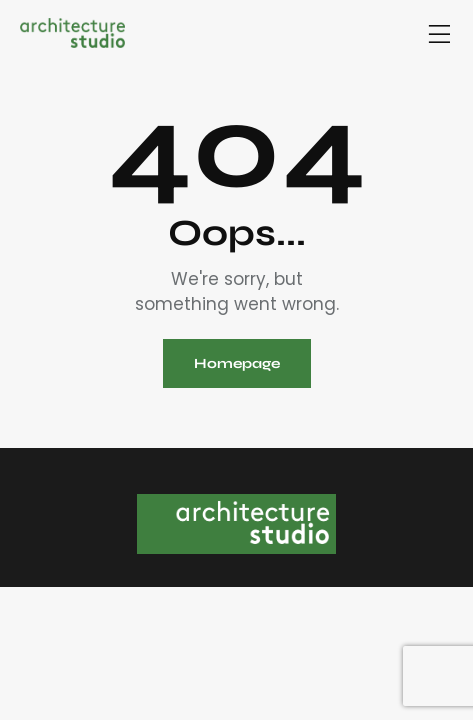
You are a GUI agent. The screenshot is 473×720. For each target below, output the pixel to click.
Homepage (237, 363)
